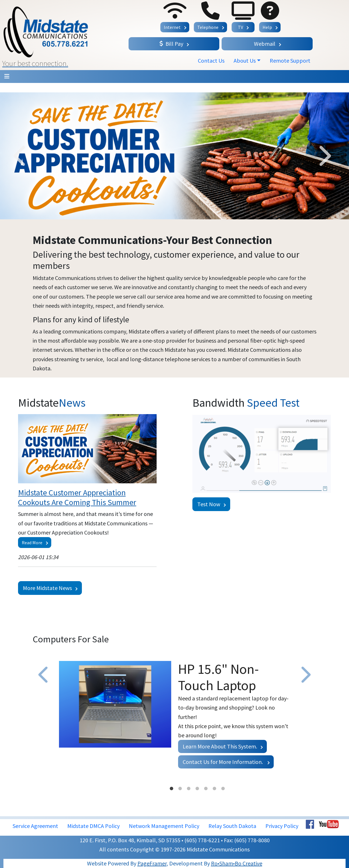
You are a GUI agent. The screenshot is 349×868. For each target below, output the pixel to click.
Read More (32, 543)
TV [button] (240, 27)
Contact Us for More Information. (223, 762)
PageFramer (152, 863)
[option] (174, 156)
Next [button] (324, 156)
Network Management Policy (164, 826)
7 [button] (223, 789)
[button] (63, 35)
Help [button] (267, 27)
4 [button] (197, 789)
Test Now (209, 504)
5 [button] (206, 789)
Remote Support (290, 60)
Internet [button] (172, 27)
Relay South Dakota (232, 826)
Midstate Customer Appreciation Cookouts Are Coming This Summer (77, 497)
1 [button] (171, 789)
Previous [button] (21, 156)
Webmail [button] (265, 44)
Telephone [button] (208, 27)
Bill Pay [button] (171, 44)
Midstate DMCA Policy (93, 826)
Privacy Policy (282, 826)
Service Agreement (35, 826)
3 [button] (189, 789)
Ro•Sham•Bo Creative (237, 863)
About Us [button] (245, 60)
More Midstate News (47, 588)
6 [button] (214, 789)
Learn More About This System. (220, 746)
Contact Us (211, 60)
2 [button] (180, 789)
